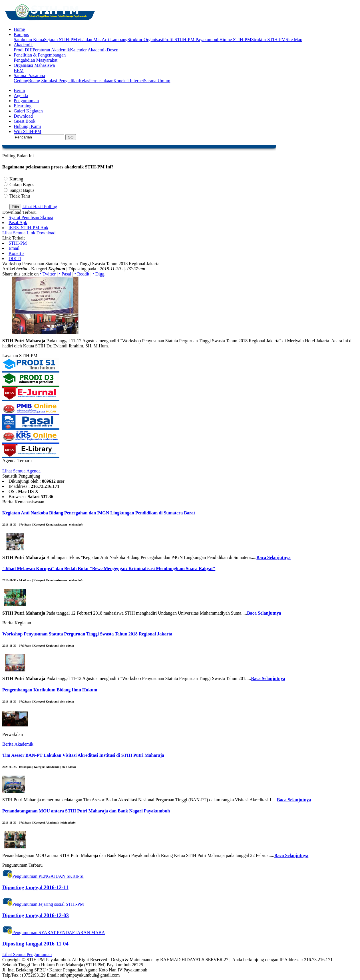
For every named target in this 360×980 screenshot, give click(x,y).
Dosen (113, 50)
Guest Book (25, 121)
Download (23, 116)
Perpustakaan (101, 81)
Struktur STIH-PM (268, 40)
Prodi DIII (23, 50)
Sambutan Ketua (29, 40)
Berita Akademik (18, 744)
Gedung (21, 81)
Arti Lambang (114, 40)
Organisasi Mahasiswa (34, 65)
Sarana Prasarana (29, 76)
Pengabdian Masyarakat (36, 60)
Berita (19, 90)
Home (19, 29)
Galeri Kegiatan (28, 111)
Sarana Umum (157, 81)
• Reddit (82, 274)
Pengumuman (26, 101)
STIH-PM (18, 243)
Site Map (294, 40)
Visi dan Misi (89, 40)
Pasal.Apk (18, 223)
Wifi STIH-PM (28, 131)
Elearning (23, 106)
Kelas (84, 81)
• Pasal (65, 274)
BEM (19, 70)
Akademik (23, 45)
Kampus (21, 34)
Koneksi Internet (129, 81)
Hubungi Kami (27, 126)
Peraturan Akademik (51, 50)
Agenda (21, 95)
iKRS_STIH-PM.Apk (28, 228)
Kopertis (16, 253)
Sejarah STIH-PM (61, 40)
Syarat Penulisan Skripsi (31, 217)
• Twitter (48, 274)
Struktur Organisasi (145, 40)
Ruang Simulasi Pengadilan (54, 81)
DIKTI (15, 258)
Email (14, 248)
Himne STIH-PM (235, 40)
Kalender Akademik (88, 50)
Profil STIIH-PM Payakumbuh (191, 40)
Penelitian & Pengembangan (40, 55)
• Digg (98, 274)
